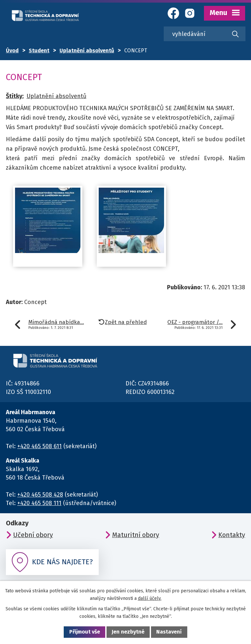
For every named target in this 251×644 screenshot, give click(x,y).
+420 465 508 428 (40, 495)
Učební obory (33, 535)
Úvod (12, 51)
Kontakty (232, 535)
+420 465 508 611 (40, 446)
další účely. (150, 598)
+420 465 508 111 (39, 503)
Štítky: (15, 96)
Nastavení (169, 632)
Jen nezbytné (128, 632)
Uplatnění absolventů (87, 51)
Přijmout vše (85, 632)
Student (39, 51)
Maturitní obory (136, 535)
